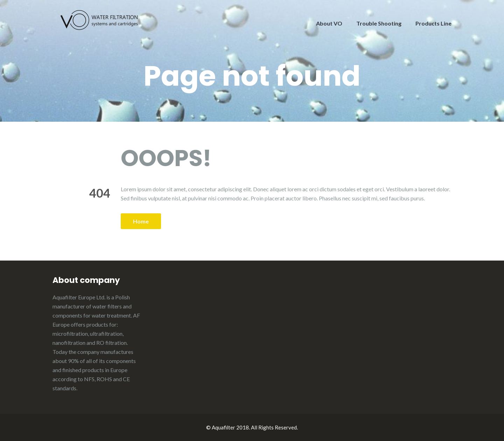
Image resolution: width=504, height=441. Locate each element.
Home (141, 221)
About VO (329, 23)
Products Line (433, 23)
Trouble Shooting (379, 23)
